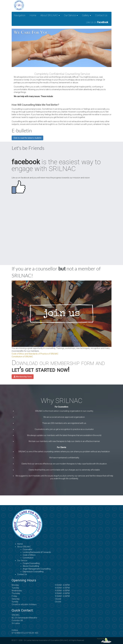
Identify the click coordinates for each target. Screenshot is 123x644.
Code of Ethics (29, 555)
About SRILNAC (50, 15)
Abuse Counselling (31, 566)
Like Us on (97, 22)
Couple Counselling (31, 563)
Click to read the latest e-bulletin (27, 138)
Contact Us (101, 15)
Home (33, 15)
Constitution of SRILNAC (22, 357)
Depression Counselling (33, 572)
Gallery (86, 15)
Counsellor (28, 549)
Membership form (23, 377)
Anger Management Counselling (37, 569)
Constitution (28, 558)
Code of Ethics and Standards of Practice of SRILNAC (35, 354)
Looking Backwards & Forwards (37, 552)
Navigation (20, 15)
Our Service (71, 15)
